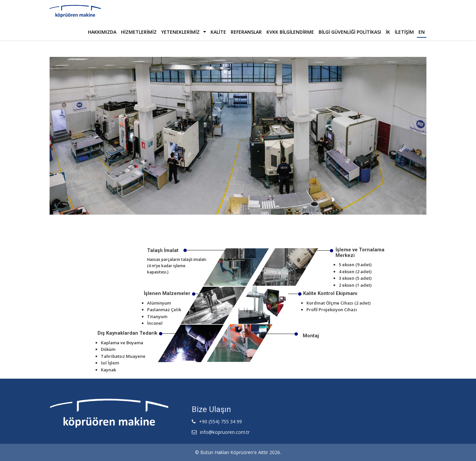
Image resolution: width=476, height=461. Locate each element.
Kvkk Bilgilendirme (290, 32)
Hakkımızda (102, 32)
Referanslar (246, 32)
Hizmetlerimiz (139, 32)
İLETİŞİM (404, 32)
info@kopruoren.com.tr (225, 432)
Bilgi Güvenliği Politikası (350, 32)
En (422, 32)
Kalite (218, 32)
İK (388, 32)
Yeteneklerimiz (184, 32)
